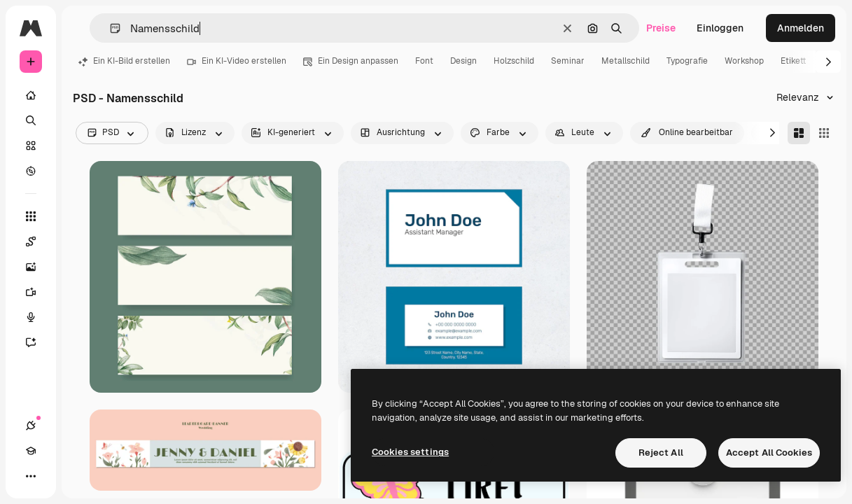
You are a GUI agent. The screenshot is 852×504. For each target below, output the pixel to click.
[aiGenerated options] (293, 133)
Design (463, 61)
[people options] (584, 133)
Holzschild (514, 61)
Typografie (687, 61)
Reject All (661, 453)
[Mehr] (31, 476)
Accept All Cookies (769, 453)
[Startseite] (31, 95)
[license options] (195, 133)
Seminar (568, 61)
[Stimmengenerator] (38, 317)
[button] (110, 28)
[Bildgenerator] (38, 267)
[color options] (500, 133)
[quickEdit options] (687, 133)
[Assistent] (38, 342)
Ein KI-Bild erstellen (124, 61)
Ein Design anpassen (351, 61)
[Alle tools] (31, 216)
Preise (661, 28)
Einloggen (720, 28)
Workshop (744, 61)
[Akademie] (31, 451)
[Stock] (31, 146)
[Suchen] (31, 120)
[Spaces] (38, 241)
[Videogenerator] (38, 292)
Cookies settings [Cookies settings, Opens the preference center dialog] (410, 452)
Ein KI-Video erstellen (237, 61)
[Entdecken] (31, 171)
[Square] (824, 133)
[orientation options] (402, 133)
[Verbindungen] (31, 426)
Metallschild (626, 61)
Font (424, 61)
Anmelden (801, 28)
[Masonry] (799, 133)
